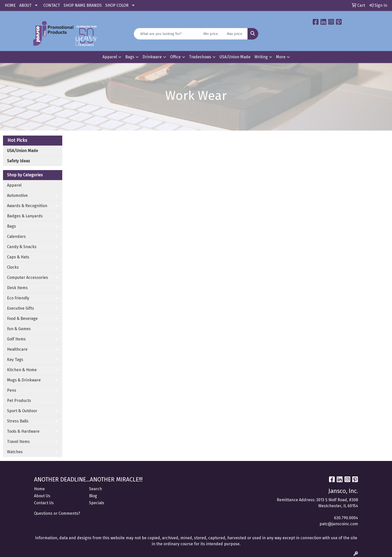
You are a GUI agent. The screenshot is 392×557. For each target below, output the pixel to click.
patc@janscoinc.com (339, 524)
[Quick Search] (167, 34)
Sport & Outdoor (22, 411)
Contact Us (44, 503)
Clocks (13, 267)
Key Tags (15, 360)
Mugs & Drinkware (24, 380)
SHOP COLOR (117, 5)
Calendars (16, 236)
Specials (97, 503)
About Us (42, 496)
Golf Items (16, 339)
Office (175, 57)
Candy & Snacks (22, 247)
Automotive (17, 195)
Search (95, 489)
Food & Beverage (22, 319)
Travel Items (18, 442)
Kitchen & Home (22, 370)
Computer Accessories (27, 277)
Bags (130, 57)
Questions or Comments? (57, 513)
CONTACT (52, 5)
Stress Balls (18, 421)
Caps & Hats (18, 257)
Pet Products (19, 401)
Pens (12, 390)
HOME (10, 5)
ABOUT (25, 5)
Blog (93, 496)
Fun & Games (19, 329)
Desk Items (17, 288)
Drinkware (152, 57)
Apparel (110, 57)
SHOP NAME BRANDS (83, 5)
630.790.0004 (346, 518)
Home (39, 489)
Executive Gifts (20, 308)
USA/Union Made (235, 57)
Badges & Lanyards (25, 216)
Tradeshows (200, 57)
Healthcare (17, 349)
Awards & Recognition (27, 206)
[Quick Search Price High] (236, 34)
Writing (261, 57)
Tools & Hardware (23, 431)
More (281, 57)
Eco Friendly (18, 298)
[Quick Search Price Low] (212, 34)
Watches (15, 452)
